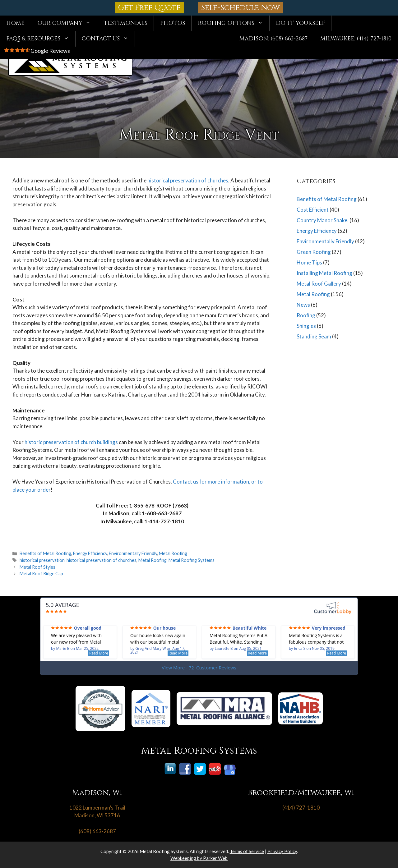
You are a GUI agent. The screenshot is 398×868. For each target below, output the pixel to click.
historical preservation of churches (188, 180)
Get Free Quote (149, 8)
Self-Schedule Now (241, 8)
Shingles (306, 326)
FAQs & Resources (41, 39)
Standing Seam (314, 336)
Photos (173, 23)
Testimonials (125, 23)
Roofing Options (234, 23)
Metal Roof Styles (37, 567)
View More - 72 (199, 668)
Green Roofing (314, 252)
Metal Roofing (173, 553)
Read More (99, 653)
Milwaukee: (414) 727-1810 (356, 39)
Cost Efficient (313, 210)
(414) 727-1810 (301, 808)
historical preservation (42, 560)
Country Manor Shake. (323, 220)
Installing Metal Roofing (324, 273)
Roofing (306, 315)
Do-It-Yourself (300, 23)
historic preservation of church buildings (71, 442)
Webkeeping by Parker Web (199, 858)
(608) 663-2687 (97, 831)
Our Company (67, 23)
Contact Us (108, 39)
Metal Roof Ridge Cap (41, 574)
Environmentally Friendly (133, 553)
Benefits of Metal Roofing (45, 553)
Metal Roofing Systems (192, 560)
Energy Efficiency (90, 553)
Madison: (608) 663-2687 (273, 39)
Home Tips (309, 262)
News (303, 305)
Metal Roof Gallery (319, 284)
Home (15, 23)
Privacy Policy (282, 851)
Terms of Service (247, 851)
